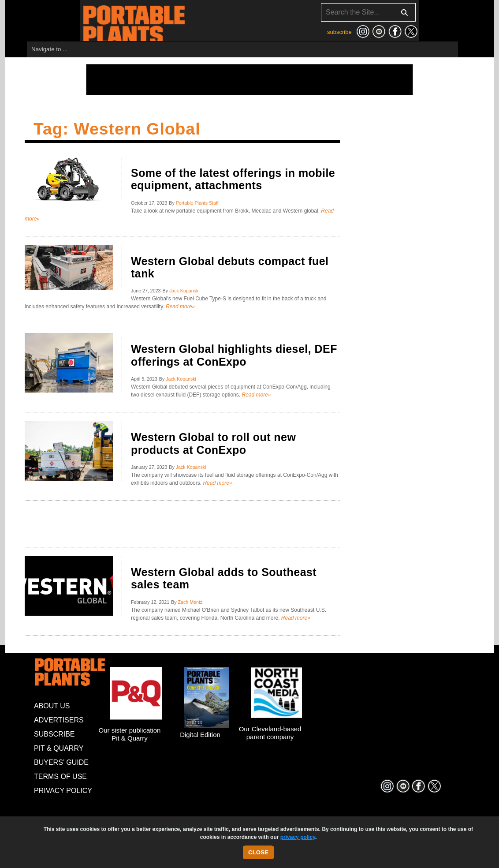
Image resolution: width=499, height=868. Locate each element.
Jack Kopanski (184, 291)
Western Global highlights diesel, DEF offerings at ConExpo (234, 355)
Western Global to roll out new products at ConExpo (213, 443)
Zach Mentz (190, 602)
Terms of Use (60, 776)
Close (258, 852)
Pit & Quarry (59, 748)
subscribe (339, 32)
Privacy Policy (63, 791)
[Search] (368, 12)
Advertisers (59, 720)
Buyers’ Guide (61, 762)
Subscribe (54, 734)
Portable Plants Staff (197, 203)
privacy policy (298, 837)
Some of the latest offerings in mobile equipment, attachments (233, 179)
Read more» (180, 307)
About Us (52, 706)
